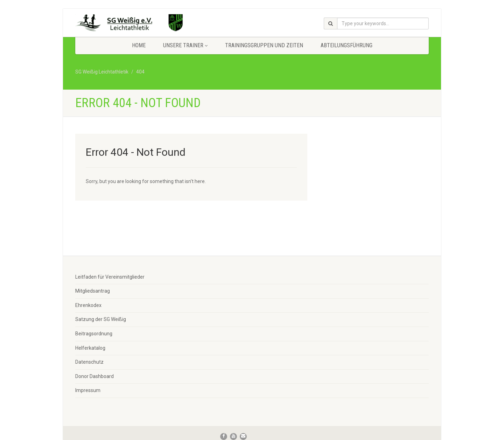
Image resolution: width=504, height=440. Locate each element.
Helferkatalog (90, 348)
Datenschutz (89, 362)
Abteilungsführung (346, 45)
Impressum (88, 390)
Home (139, 45)
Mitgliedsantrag (93, 291)
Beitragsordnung (94, 334)
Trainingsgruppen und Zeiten (264, 45)
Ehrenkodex (88, 305)
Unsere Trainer (185, 45)
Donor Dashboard (94, 376)
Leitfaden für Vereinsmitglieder (110, 277)
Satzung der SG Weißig (101, 319)
